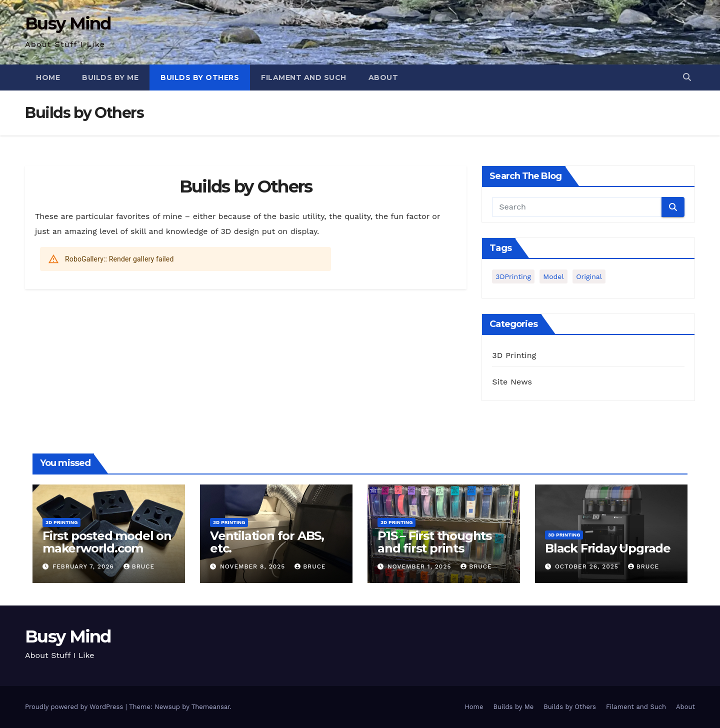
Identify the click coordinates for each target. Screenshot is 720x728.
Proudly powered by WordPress (75, 707)
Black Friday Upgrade (608, 548)
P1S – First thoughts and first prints (434, 542)
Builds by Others (200, 77)
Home (48, 77)
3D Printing (514, 355)
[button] (687, 77)
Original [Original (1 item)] (589, 276)
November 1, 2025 (420, 566)
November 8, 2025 (254, 566)
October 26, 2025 (588, 566)
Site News (512, 382)
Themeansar (211, 707)
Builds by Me (110, 77)
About (383, 77)
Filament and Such (304, 77)
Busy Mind (68, 23)
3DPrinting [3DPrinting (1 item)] (513, 276)
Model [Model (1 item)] (553, 276)
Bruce (139, 566)
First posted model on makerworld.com (107, 542)
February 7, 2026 (84, 566)
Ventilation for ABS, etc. (267, 542)
